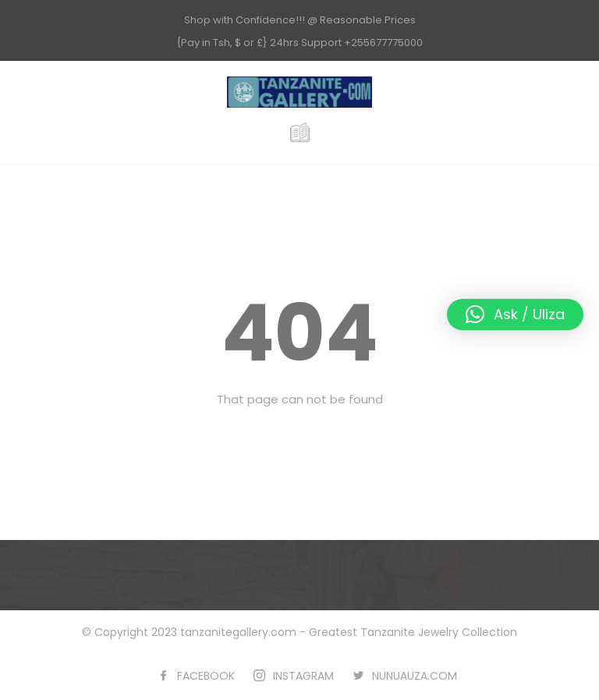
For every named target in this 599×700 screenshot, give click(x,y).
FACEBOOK (206, 676)
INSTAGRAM (303, 676)
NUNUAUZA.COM (415, 676)
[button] (515, 314)
